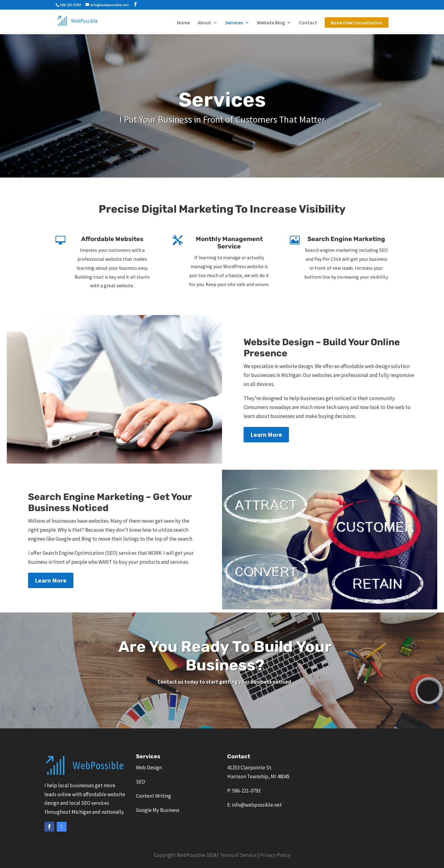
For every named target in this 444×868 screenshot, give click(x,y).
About (204, 23)
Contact (308, 23)
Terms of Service (238, 855)
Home (183, 23)
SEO (141, 782)
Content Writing (154, 796)
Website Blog (271, 23)
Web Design (149, 768)
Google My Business (158, 810)
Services (234, 23)
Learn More (266, 434)
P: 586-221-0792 (244, 791)
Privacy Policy (275, 855)
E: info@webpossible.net (255, 805)
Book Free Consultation (357, 23)
